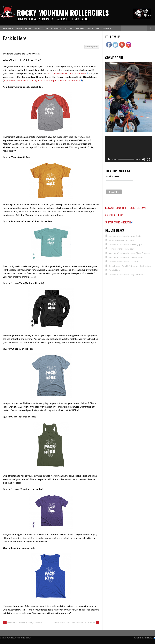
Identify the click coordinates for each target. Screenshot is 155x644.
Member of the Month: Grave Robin (125, 236)
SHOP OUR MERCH (118, 222)
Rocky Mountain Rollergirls (63, 12)
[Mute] (144, 159)
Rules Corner (57, 28)
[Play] (109, 159)
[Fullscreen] (148, 159)
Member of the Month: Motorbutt (124, 262)
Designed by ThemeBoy (143, 638)
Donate (90, 28)
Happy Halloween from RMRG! (122, 240)
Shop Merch (8, 28)
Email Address (113, 176)
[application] (129, 149)
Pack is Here (114, 270)
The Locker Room (103, 28)
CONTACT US (114, 215)
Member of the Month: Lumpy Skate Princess (129, 253)
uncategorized (92, 47)
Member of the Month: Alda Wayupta (125, 245)
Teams (45, 28)
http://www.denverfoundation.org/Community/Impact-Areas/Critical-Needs (42, 80)
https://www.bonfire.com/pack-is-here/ (67, 73)
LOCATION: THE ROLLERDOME (126, 208)
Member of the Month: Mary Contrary (22, 623)
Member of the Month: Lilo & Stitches (126, 257)
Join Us (37, 28)
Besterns (69, 28)
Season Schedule (24, 28)
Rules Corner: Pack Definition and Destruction (76, 623)
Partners (80, 28)
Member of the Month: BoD (121, 249)
